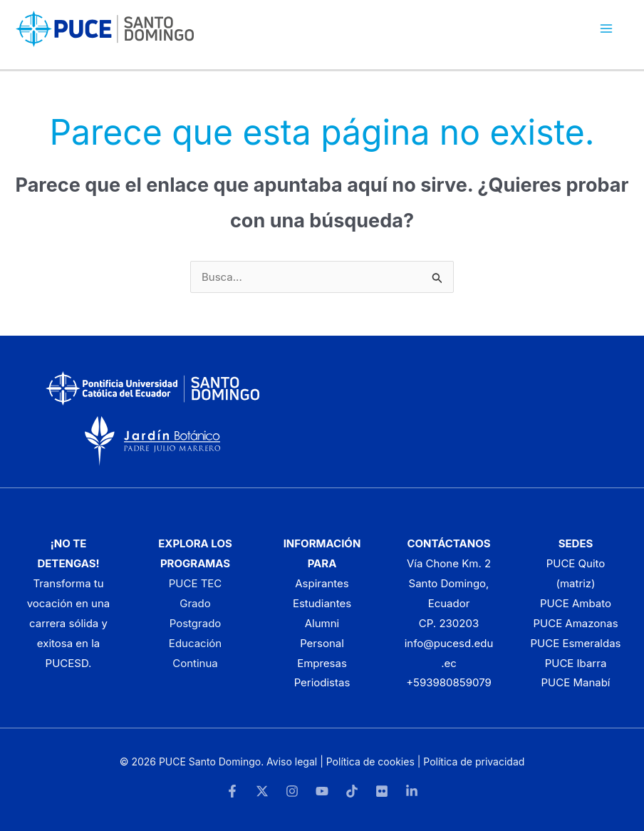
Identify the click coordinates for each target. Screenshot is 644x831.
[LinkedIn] (412, 791)
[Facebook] (232, 791)
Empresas (322, 663)
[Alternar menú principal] (607, 29)
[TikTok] (352, 791)
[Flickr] (382, 791)
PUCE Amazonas (575, 623)
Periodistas (322, 682)
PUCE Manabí (575, 682)
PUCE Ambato (576, 603)
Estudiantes (322, 603)
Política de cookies (370, 762)
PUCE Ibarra (576, 663)
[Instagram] (292, 791)
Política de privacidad (474, 762)
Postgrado (196, 623)
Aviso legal (292, 762)
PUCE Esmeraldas (576, 643)
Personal (322, 643)
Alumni (322, 623)
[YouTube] (322, 791)
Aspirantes (322, 583)
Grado (195, 603)
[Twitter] (262, 791)
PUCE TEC (196, 583)
